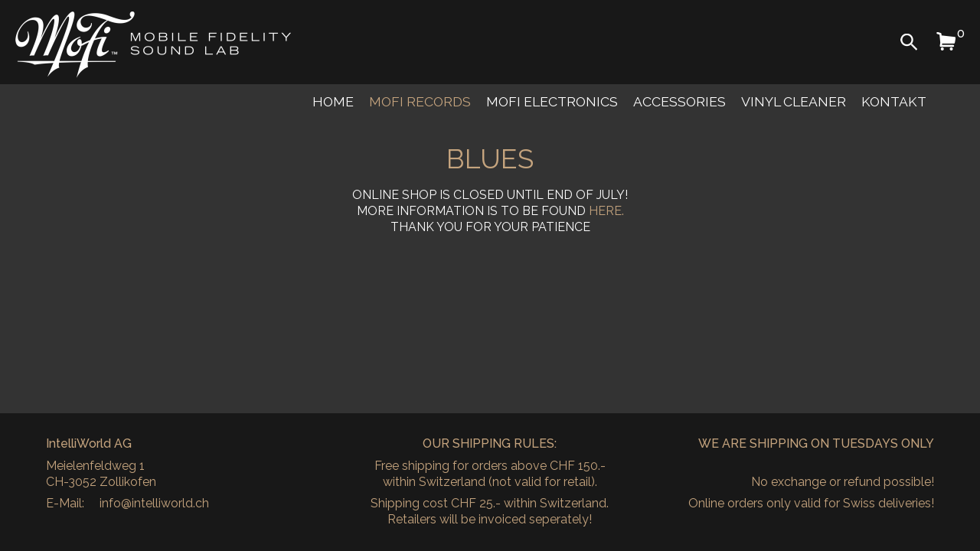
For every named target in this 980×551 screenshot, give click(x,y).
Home (333, 101)
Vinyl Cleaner (794, 101)
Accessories (679, 101)
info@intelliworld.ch (154, 503)
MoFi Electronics (552, 101)
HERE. (606, 211)
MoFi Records (420, 101)
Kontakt (894, 101)
